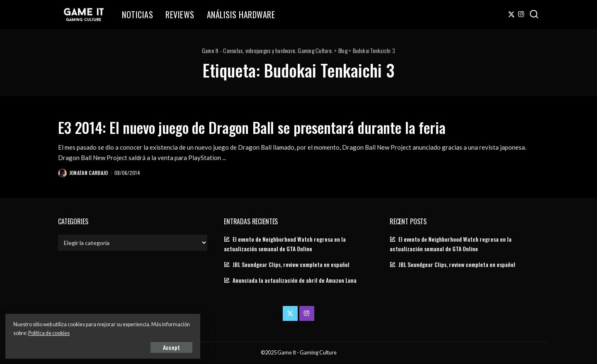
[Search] (534, 15)
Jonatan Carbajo (89, 173)
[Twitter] (511, 15)
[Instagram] (521, 15)
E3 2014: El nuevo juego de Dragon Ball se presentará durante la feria (280, 126)
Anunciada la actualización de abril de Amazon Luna (295, 281)
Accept (101, 346)
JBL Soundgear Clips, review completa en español (291, 265)
